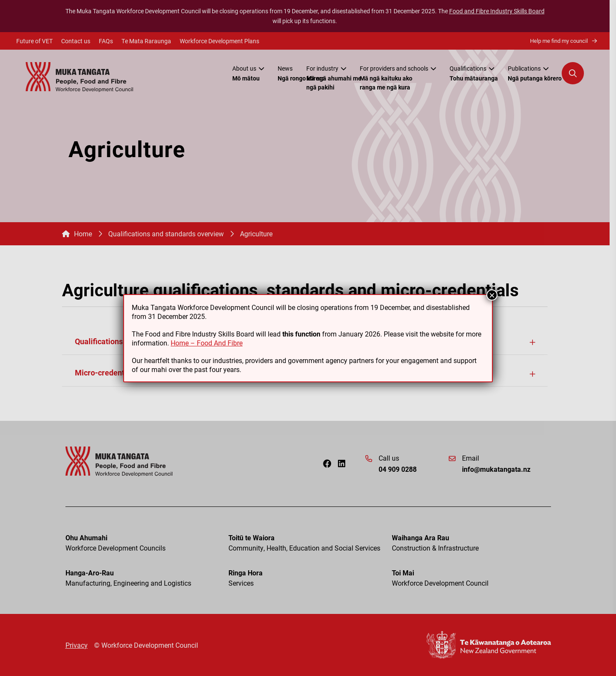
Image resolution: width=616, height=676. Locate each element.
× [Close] (492, 295)
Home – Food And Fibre (207, 343)
